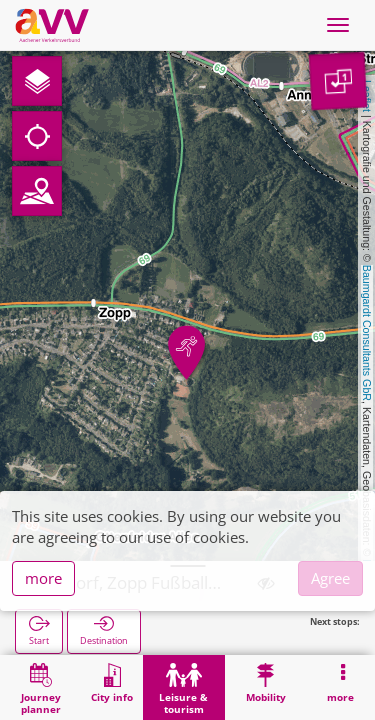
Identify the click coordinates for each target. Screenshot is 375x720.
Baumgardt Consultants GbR (367, 333)
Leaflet (367, 96)
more (43, 578)
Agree (330, 578)
